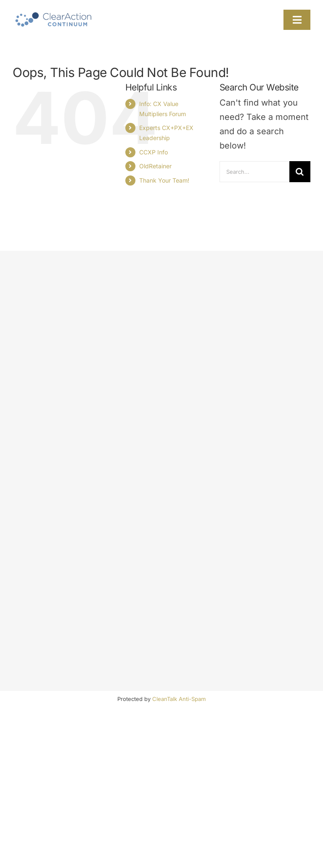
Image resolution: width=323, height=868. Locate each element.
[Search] (300, 172)
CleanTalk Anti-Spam (179, 699)
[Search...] (254, 172)
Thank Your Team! (164, 180)
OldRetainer (155, 166)
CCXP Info (154, 152)
